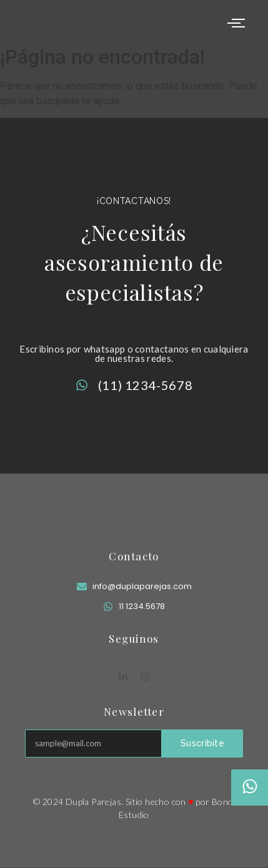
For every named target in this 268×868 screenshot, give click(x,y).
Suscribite (202, 743)
